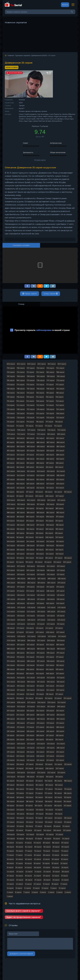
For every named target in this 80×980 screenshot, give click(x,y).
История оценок (40, 160)
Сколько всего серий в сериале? (23, 911)
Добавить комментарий (21, 954)
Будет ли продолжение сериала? (24, 917)
